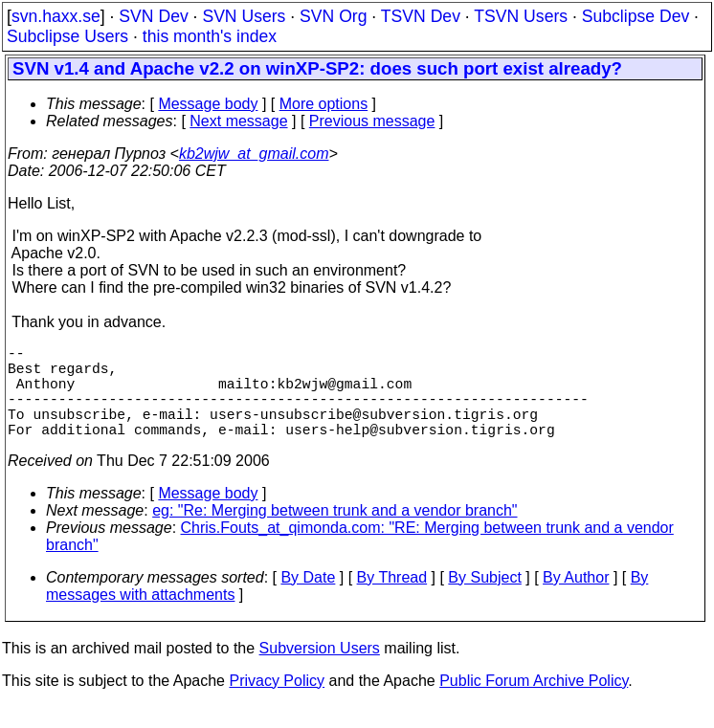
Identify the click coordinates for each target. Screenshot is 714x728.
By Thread (392, 600)
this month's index (210, 36)
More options (324, 104)
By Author (576, 600)
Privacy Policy (277, 704)
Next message (238, 121)
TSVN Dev (421, 16)
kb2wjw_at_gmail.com (254, 154)
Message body (208, 104)
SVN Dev (153, 16)
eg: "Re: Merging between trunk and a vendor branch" (335, 533)
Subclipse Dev (636, 16)
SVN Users (244, 16)
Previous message (372, 121)
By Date (308, 600)
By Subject (484, 600)
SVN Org (333, 16)
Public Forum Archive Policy (534, 704)
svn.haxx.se (56, 16)
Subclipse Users (67, 36)
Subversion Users (320, 671)
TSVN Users (521, 16)
